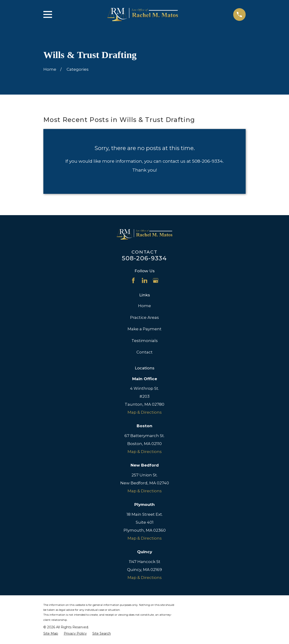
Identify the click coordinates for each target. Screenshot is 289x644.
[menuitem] (51, 633)
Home (144, 306)
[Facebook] (133, 280)
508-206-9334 (144, 258)
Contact (144, 352)
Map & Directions (145, 412)
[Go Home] (50, 69)
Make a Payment (144, 329)
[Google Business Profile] (156, 280)
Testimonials (145, 341)
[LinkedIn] (145, 280)
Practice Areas (144, 317)
